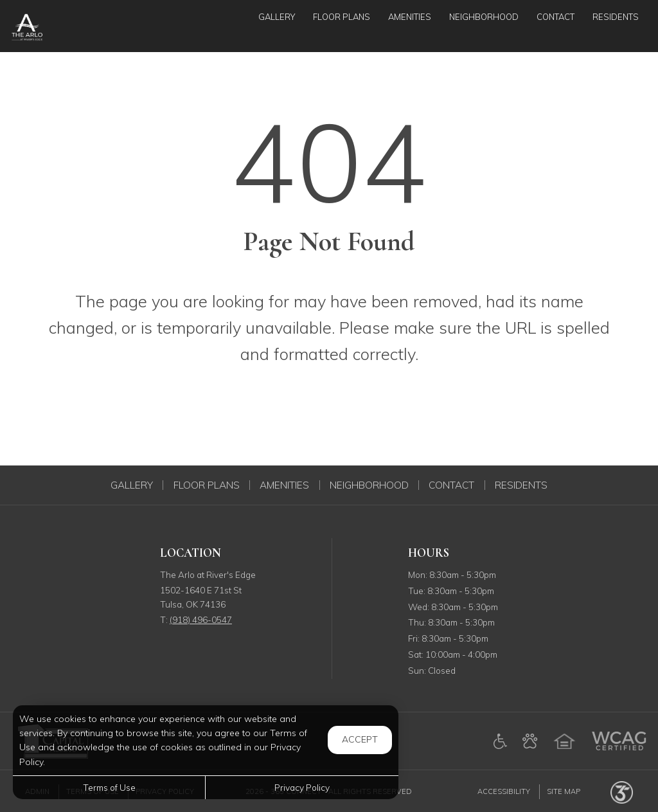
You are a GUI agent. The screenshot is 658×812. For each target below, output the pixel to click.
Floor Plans (207, 485)
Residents (521, 485)
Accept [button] (360, 739)
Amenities (284, 485)
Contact (451, 485)
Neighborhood (369, 485)
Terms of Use (109, 787)
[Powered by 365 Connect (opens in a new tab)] (622, 791)
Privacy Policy (302, 787)
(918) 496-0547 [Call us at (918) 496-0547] (201, 619)
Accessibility (504, 791)
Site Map (564, 791)
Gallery (132, 485)
